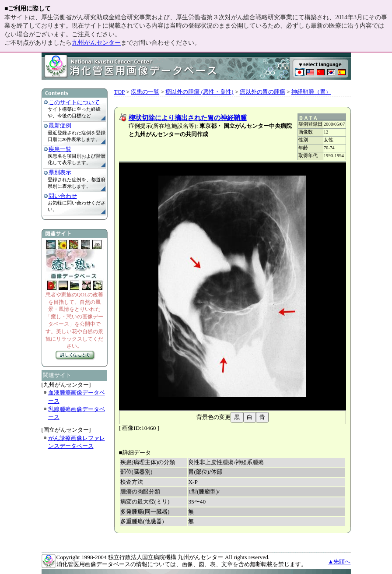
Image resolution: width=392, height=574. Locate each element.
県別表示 (60, 172)
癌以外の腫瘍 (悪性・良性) (199, 92)
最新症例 (60, 125)
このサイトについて (74, 102)
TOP (119, 92)
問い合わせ (63, 196)
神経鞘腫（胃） (311, 92)
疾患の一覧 (145, 92)
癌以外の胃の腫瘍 (262, 92)
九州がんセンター (96, 43)
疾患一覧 (60, 149)
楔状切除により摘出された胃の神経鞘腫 (188, 118)
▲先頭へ (339, 562)
